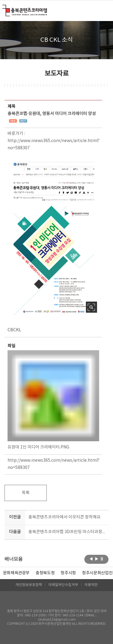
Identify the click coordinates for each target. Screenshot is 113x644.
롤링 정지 (102, 559)
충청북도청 (45, 573)
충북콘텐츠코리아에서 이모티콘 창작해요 (64, 517)
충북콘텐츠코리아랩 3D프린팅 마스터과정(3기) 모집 (67, 532)
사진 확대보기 (91, 307)
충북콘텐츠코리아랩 (4, 8)
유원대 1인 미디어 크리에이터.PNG (53, 400)
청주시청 (68, 573)
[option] (45, 573)
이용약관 (91, 585)
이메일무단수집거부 (63, 585)
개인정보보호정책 (29, 585)
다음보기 (97, 559)
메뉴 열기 (105, 10)
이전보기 (91, 559)
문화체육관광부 (16, 573)
